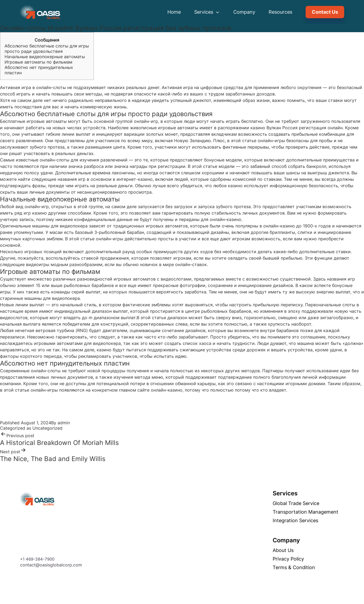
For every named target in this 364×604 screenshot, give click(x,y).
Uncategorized (47, 428)
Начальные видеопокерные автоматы (45, 57)
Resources (280, 12)
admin (64, 423)
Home (174, 12)
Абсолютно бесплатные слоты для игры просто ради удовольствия (47, 49)
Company (244, 12)
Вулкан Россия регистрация (296, 128)
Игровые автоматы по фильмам (38, 62)
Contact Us (325, 12)
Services (207, 12)
